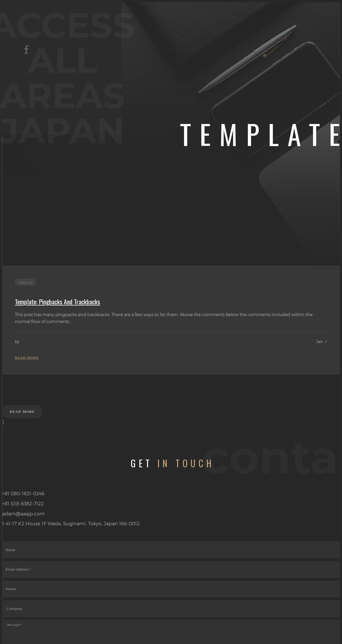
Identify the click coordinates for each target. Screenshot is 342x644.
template (26, 283)
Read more (28, 360)
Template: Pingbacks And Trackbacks (57, 303)
